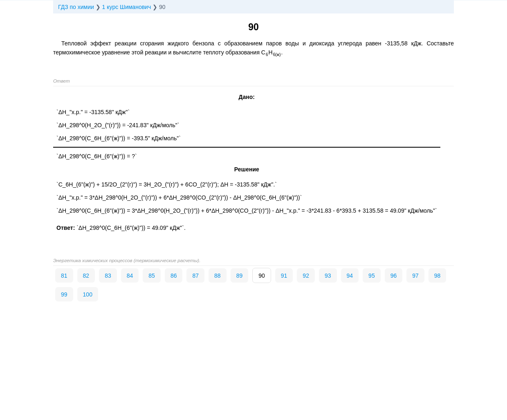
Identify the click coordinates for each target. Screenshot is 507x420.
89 (240, 276)
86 (174, 276)
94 (350, 276)
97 (415, 276)
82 (86, 276)
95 (372, 276)
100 (88, 294)
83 (108, 276)
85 (152, 276)
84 (130, 276)
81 (64, 276)
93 (328, 276)
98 (437, 276)
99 (64, 294)
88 (218, 276)
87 (195, 276)
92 (306, 276)
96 (394, 276)
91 (284, 276)
